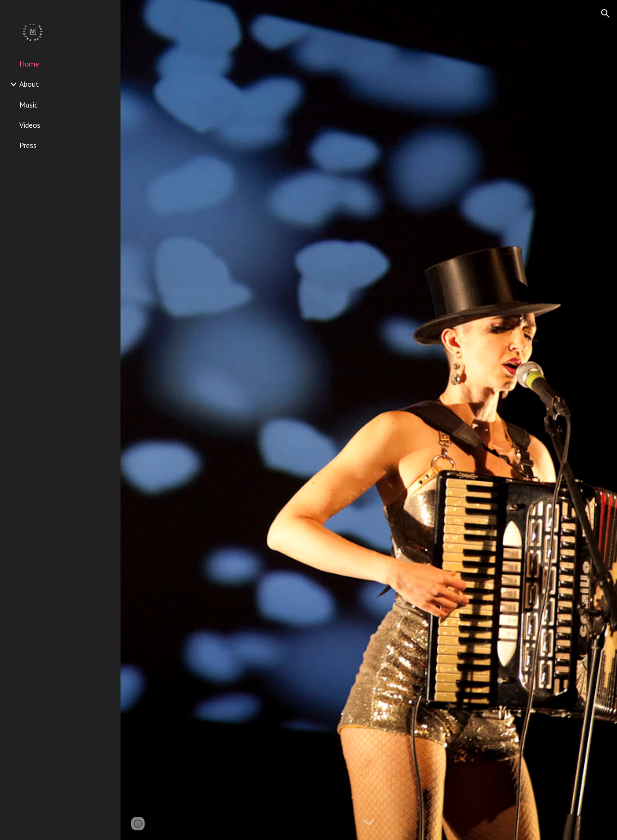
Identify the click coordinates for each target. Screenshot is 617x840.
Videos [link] (30, 125)
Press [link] (28, 145)
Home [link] (29, 64)
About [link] (29, 84)
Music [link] (28, 105)
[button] (605, 14)
